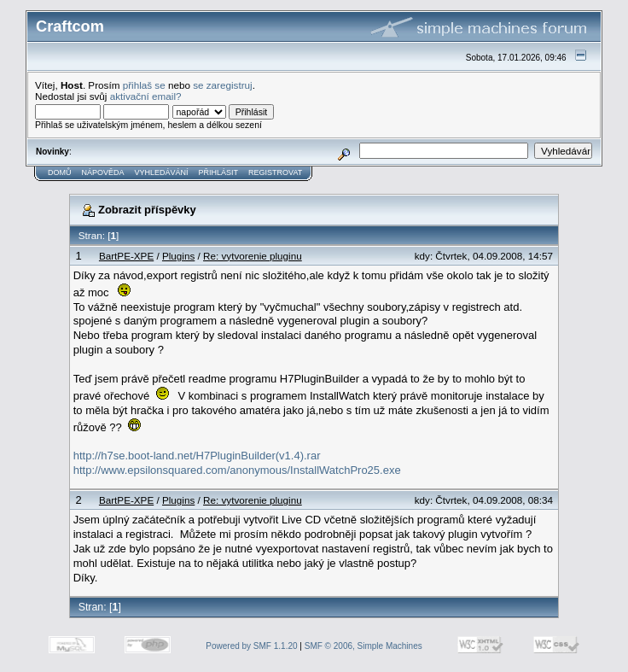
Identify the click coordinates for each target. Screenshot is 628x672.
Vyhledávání (162, 172)
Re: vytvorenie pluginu (253, 256)
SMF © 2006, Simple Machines (363, 646)
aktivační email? (146, 96)
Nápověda (103, 172)
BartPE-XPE (126, 256)
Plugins (178, 256)
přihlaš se (144, 85)
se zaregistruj (223, 85)
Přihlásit (219, 172)
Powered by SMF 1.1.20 (251, 646)
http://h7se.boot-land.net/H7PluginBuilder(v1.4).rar (197, 456)
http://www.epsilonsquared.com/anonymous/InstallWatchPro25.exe (237, 470)
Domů (60, 172)
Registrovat (275, 172)
